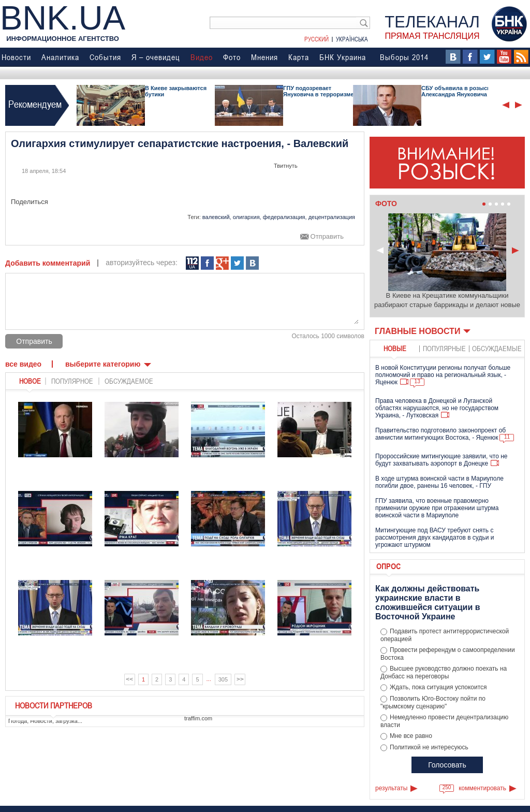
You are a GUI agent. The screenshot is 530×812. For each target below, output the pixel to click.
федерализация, (285, 217)
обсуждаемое (129, 381)
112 (192, 263)
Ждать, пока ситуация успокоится (438, 687)
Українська (352, 39)
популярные (444, 348)
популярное (72, 381)
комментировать (482, 788)
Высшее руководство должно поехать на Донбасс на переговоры (444, 673)
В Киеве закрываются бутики (176, 91)
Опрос (388, 566)
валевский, (217, 217)
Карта (299, 57)
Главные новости (417, 331)
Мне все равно (411, 736)
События (105, 57)
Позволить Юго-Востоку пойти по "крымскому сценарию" (433, 703)
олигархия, (247, 217)
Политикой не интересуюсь (429, 747)
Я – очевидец (156, 57)
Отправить (327, 237)
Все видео (23, 364)
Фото (232, 57)
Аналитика (60, 57)
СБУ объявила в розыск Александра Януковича (456, 91)
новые (395, 348)
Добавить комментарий (48, 263)
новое (30, 381)
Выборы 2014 (404, 57)
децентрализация (332, 217)
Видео (202, 57)
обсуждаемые (497, 348)
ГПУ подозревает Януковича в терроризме (318, 91)
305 (223, 679)
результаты (391, 788)
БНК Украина (343, 57)
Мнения (264, 57)
